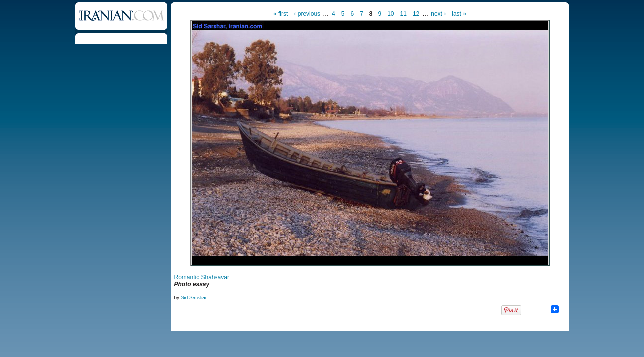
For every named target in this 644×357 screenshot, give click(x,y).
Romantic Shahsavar (202, 277)
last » (459, 14)
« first (281, 14)
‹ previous (307, 14)
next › (438, 14)
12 (416, 14)
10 (391, 14)
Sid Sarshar (194, 298)
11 (403, 14)
